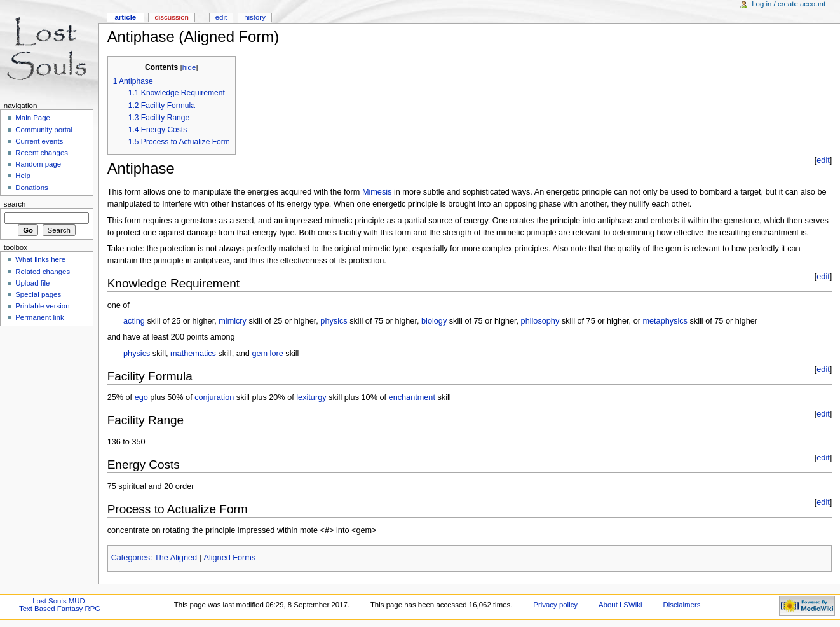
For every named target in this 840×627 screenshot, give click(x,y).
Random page (38, 164)
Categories (131, 558)
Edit (221, 17)
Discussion (171, 17)
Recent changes (42, 153)
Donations (32, 188)
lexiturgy (311, 397)
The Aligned (176, 558)
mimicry (233, 321)
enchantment (412, 397)
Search (15, 204)
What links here (40, 259)
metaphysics (665, 321)
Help (23, 176)
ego (141, 397)
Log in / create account (789, 4)
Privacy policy (555, 605)
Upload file (32, 283)
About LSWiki (620, 605)
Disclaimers (681, 605)
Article (125, 17)
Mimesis (377, 192)
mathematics (193, 354)
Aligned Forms (229, 558)
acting (134, 321)
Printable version (42, 306)
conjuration (214, 397)
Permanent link (39, 317)
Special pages (38, 294)
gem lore (267, 354)
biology (434, 321)
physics (334, 321)
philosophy (540, 321)
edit (823, 160)
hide (189, 67)
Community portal (44, 130)
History (255, 17)
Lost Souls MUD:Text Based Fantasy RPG (60, 605)
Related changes (43, 272)
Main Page (33, 118)
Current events (39, 141)
